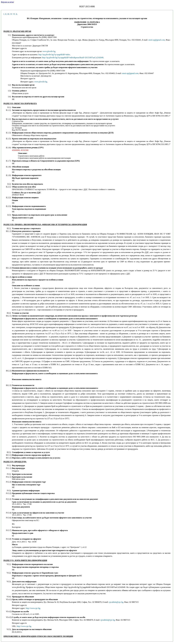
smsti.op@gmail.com (157, 40)
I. (4, 14)
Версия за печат (7, 2)
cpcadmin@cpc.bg (116, 602)
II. (6, 14)
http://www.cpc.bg (33, 608)
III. (9, 14)
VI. (14, 14)
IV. (11, 14)
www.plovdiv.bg (49, 51)
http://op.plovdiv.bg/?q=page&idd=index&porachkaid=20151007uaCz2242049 (73, 58)
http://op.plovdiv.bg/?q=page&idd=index (54, 54)
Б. (17, 14)
